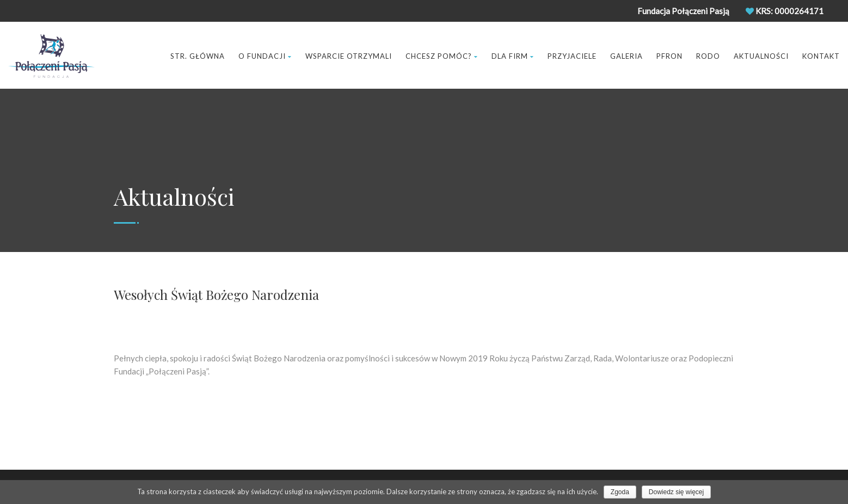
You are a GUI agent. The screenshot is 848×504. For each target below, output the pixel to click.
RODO (708, 56)
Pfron (669, 56)
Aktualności (761, 56)
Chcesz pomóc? (442, 56)
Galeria (626, 56)
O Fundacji (265, 56)
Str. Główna (198, 56)
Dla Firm (513, 56)
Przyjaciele (572, 56)
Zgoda (620, 492)
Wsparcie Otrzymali (349, 56)
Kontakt (821, 56)
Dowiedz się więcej (676, 492)
